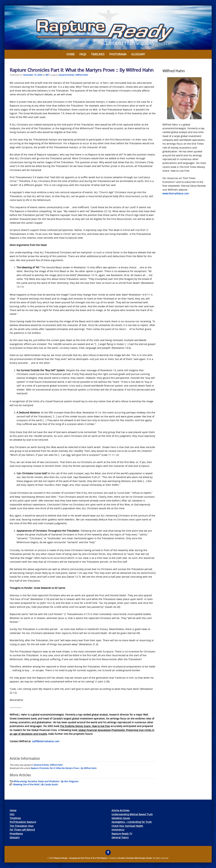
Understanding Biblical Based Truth (132, 814)
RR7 (47, 75)
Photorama (118, 54)
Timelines (98, 54)
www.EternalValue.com (176, 193)
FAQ (12, 814)
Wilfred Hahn (82, 75)
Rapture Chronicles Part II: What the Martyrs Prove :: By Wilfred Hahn (63, 768)
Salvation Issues (121, 818)
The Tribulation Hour (22, 826)
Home (71, 54)
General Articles (66, 75)
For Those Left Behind (22, 830)
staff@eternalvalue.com (46, 741)
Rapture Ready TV (122, 834)
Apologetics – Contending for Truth (132, 822)
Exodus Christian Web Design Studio (135, 858)
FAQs (83, 54)
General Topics (120, 837)
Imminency (118, 830)
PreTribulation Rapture (23, 822)
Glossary (138, 54)
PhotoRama (16, 834)
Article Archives (121, 810)
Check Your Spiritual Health (127, 826)
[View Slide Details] (108, 28)
